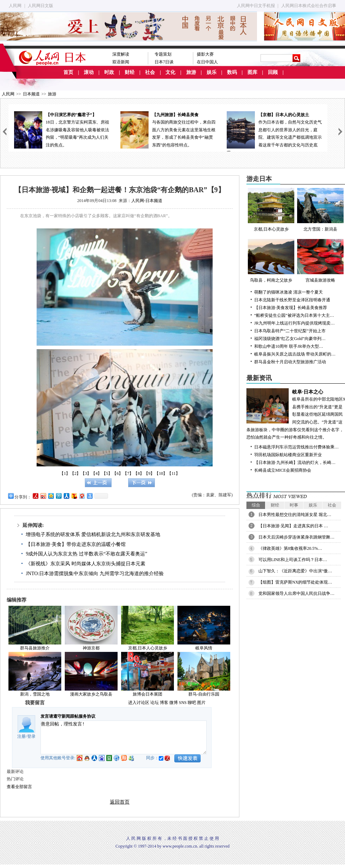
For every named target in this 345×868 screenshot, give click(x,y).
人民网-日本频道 (147, 201)
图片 (201, 703)
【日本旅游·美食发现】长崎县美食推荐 (291, 308)
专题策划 (163, 54)
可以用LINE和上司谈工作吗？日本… (293, 560)
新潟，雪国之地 (35, 694)
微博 (174, 703)
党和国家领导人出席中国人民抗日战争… (296, 593)
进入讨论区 (139, 703)
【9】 (149, 473)
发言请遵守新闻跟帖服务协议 (68, 716)
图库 (252, 72)
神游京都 (91, 648)
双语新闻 (121, 62)
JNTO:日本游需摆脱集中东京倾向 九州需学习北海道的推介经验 (95, 574)
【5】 (107, 473)
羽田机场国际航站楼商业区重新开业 (288, 455)
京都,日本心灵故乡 (271, 210)
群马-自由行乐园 (204, 694)
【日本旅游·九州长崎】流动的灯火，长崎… (295, 463)
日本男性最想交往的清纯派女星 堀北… (295, 515)
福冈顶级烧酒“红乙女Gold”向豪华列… (290, 339)
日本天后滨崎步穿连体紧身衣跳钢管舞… (296, 537)
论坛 (155, 703)
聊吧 (192, 703)
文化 (170, 72)
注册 (21, 736)
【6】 (118, 473)
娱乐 (212, 72)
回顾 (273, 72)
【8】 (139, 473)
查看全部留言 (19, 787)
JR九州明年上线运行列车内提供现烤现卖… (294, 323)
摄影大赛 (205, 54)
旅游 (191, 72)
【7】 (128, 473)
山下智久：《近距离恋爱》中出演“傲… (295, 571)
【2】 (75, 473)
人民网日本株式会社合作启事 (309, 6)
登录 (31, 736)
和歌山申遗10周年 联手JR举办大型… (289, 346)
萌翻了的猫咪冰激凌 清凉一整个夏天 (288, 292)
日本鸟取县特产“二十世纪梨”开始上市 (290, 331)
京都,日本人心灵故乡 (148, 648)
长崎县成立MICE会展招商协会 (283, 470)
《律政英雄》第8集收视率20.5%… (290, 548)
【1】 (65, 473)
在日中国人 (207, 62)
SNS (183, 703)
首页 (68, 72)
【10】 (161, 473)
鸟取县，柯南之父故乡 (271, 261)
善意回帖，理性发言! (124, 737)
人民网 (15, 6)
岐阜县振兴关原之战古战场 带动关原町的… (295, 354)
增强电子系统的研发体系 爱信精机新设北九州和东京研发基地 (93, 534)
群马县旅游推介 (35, 648)
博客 (164, 703)
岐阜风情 (204, 648)
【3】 (86, 473)
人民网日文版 (40, 6)
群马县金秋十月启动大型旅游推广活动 (290, 362)
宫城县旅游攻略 (320, 261)
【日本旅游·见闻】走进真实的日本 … (293, 526)
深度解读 (121, 54)
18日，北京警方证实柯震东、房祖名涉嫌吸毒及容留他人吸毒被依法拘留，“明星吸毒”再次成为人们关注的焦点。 (62, 129)
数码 (232, 72)
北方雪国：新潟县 (320, 210)
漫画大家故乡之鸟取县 (91, 694)
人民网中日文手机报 (256, 6)
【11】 (174, 473)
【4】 (96, 473)
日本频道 (31, 94)
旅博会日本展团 (148, 694)
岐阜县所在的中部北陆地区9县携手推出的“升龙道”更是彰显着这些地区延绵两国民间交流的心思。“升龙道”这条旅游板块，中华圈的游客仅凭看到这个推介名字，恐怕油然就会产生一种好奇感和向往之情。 (296, 414)
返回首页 (120, 802)
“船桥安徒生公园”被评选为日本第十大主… (294, 315)
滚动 (89, 72)
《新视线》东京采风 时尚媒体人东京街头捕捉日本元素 (86, 564)
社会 (150, 72)
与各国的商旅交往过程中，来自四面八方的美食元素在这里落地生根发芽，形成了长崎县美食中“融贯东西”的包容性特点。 (168, 129)
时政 (109, 72)
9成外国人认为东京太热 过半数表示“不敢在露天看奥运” (86, 554)
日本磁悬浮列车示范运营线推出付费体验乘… (296, 447)
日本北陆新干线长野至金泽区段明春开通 (292, 300)
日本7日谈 (164, 62)
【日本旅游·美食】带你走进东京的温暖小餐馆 (76, 544)
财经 (130, 72)
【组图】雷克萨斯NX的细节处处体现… (295, 582)
